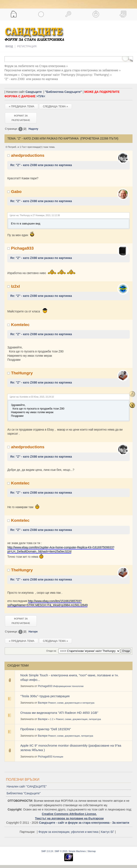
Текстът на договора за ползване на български (69, 818)
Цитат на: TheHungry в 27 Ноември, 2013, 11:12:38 (35, 215)
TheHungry (101, 75)
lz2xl (16, 286)
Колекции (58, 757)
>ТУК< (41, 96)
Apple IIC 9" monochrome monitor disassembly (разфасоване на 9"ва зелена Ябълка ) (71, 748)
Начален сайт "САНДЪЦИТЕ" (27, 787)
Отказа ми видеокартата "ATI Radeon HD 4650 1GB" (59, 713)
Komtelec (20, 325)
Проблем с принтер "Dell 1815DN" (46, 729)
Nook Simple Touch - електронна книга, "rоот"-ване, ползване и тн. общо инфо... (69, 677)
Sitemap (92, 851)
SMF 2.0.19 (47, 851)
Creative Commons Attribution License (69, 814)
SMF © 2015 (61, 851)
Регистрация (27, 46)
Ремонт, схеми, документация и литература (71, 703)
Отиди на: (51, 651)
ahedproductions (28, 155)
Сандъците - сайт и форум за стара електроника (74, 823)
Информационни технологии (68, 686)
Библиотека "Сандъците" (24, 793)
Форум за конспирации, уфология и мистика (68, 832)
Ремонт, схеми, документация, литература (78, 719)
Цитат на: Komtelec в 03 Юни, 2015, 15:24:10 (32, 397)
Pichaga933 (22, 248)
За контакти (121, 823)
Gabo (16, 192)
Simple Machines (77, 851)
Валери (43, 703)
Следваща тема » (55, 106)
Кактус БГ (108, 832)
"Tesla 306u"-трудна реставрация (45, 696)
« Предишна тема (21, 106)
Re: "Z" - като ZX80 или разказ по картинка (41, 165)
